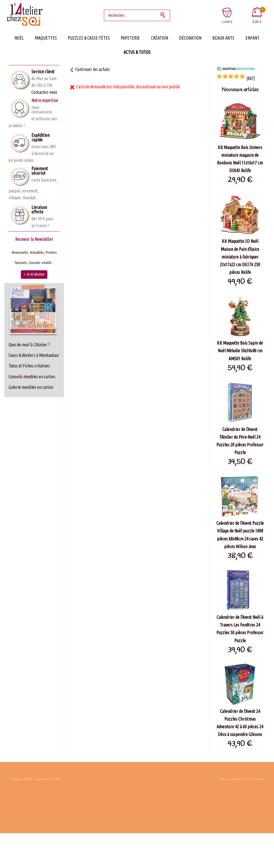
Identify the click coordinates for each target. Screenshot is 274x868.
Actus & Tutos (137, 52)
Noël (19, 38)
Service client (43, 72)
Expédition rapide (41, 137)
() (251, 78)
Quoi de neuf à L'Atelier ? (29, 345)
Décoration (190, 38)
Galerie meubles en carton (31, 387)
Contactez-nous (44, 92)
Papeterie (130, 38)
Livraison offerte (39, 210)
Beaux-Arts (223, 38)
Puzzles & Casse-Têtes (89, 38)
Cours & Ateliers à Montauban (34, 355)
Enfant (252, 38)
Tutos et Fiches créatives (29, 366)
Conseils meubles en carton (32, 377)
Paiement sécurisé (40, 171)
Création (160, 38)
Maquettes (46, 38)
